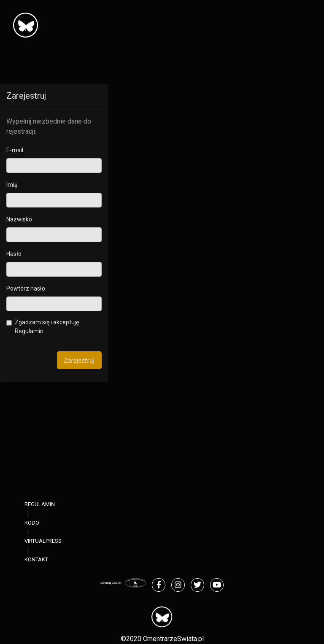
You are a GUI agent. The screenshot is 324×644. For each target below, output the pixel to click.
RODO (32, 523)
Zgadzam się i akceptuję (47, 327)
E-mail (15, 150)
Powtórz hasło (26, 288)
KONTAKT (36, 559)
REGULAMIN (40, 504)
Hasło (14, 254)
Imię (12, 185)
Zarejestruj (79, 360)
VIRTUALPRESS (43, 541)
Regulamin (29, 331)
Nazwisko (19, 219)
